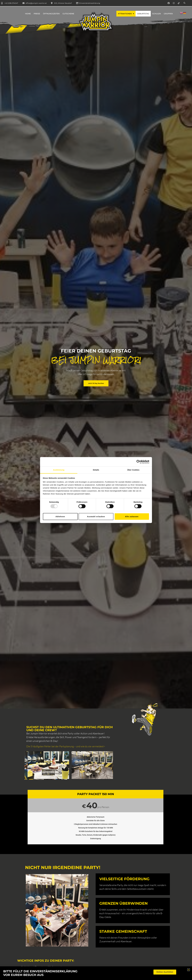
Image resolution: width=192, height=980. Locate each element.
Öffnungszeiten (51, 14)
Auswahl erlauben (96, 516)
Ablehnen (60, 516)
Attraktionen (126, 14)
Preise (37, 14)
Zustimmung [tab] (59, 470)
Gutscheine (68, 14)
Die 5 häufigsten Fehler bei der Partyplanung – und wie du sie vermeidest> (66, 746)
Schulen (156, 14)
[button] (184, 3)
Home (28, 14)
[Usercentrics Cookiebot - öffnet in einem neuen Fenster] (138, 462)
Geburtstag (143, 14)
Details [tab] (96, 470)
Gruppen (168, 14)
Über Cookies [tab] (133, 470)
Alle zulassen (132, 516)
